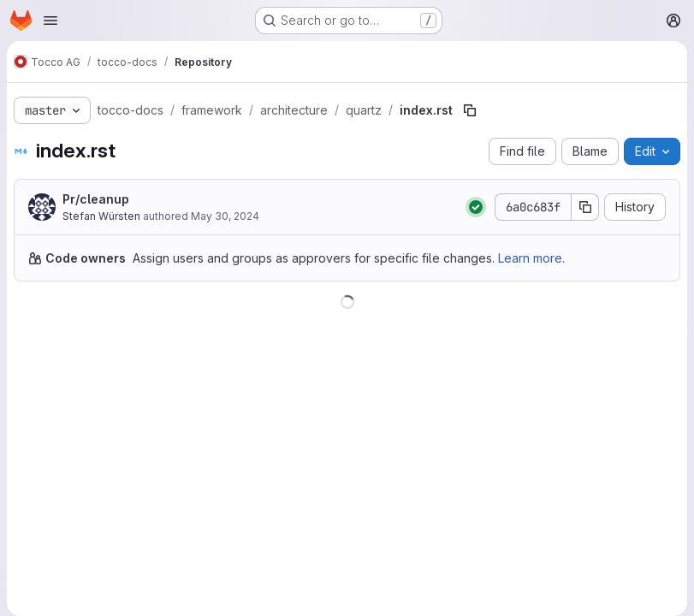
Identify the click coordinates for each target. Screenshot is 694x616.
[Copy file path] (470, 110)
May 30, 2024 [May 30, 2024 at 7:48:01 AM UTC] (225, 216)
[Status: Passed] (476, 207)
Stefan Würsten (101, 216)
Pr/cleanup (96, 199)
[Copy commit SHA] (585, 207)
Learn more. (531, 258)
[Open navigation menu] (50, 21)
